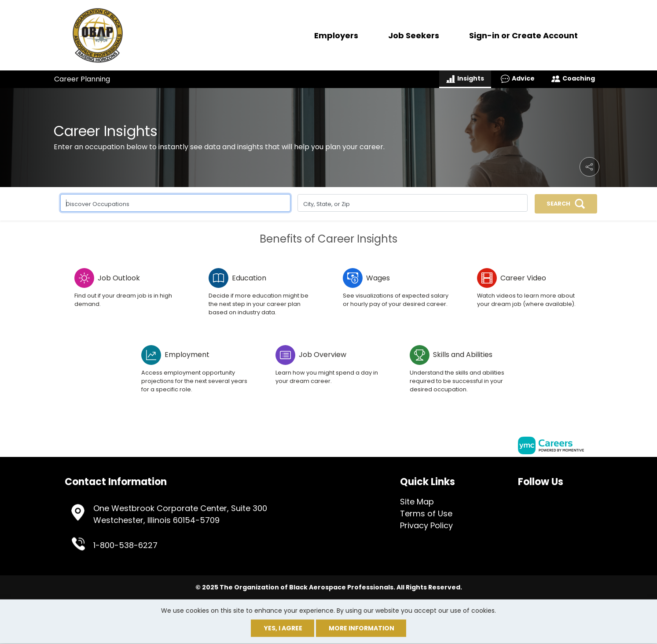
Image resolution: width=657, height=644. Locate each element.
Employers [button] (336, 35)
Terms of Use (426, 513)
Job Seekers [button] (414, 35)
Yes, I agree (283, 628)
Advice (518, 79)
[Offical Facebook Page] (520, 500)
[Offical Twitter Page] (526, 500)
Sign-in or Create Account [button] (523, 35)
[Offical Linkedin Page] (532, 500)
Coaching (573, 79)
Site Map (417, 502)
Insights (465, 79)
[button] (589, 167)
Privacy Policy (426, 525)
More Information (362, 628)
